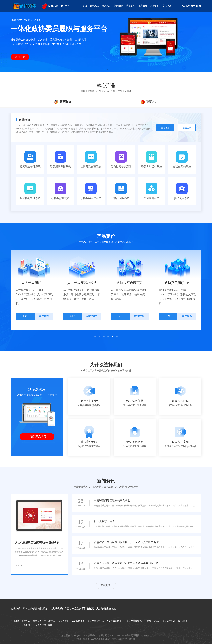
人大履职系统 (169, 621)
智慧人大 (107, 6)
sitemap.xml (145, 636)
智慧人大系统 (153, 621)
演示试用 (131, 6)
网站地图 (135, 636)
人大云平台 (63, 621)
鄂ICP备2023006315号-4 (119, 636)
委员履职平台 (78, 621)
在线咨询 (187, 128)
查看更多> (106, 585)
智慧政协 (94, 6)
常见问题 (167, 6)
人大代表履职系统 (115, 621)
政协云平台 (50, 621)
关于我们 (155, 6)
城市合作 (143, 6)
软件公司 (26, 625)
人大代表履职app (96, 621)
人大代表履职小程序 (43, 625)
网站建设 (183, 621)
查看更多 (165, 128)
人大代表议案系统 (135, 621)
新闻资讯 (119, 6)
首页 (85, 6)
